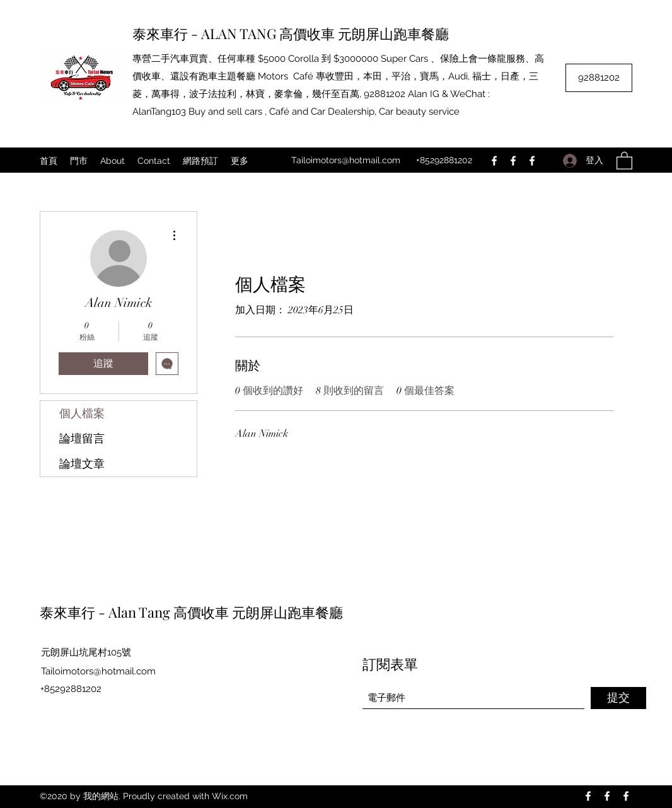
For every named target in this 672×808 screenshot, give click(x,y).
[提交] (618, 698)
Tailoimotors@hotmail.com (346, 160)
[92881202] (599, 78)
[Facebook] (494, 161)
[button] (624, 160)
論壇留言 (82, 439)
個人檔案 (82, 413)
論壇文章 (82, 464)
